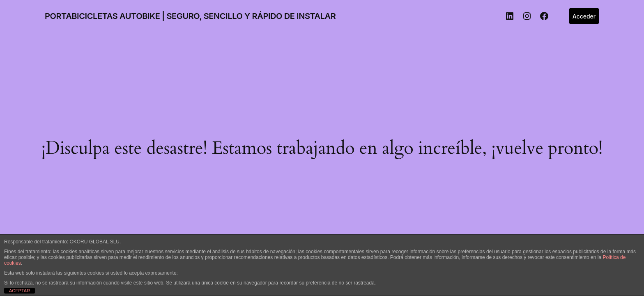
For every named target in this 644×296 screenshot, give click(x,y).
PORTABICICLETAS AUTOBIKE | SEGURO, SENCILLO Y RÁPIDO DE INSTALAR (190, 16)
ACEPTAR (20, 291)
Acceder (584, 16)
